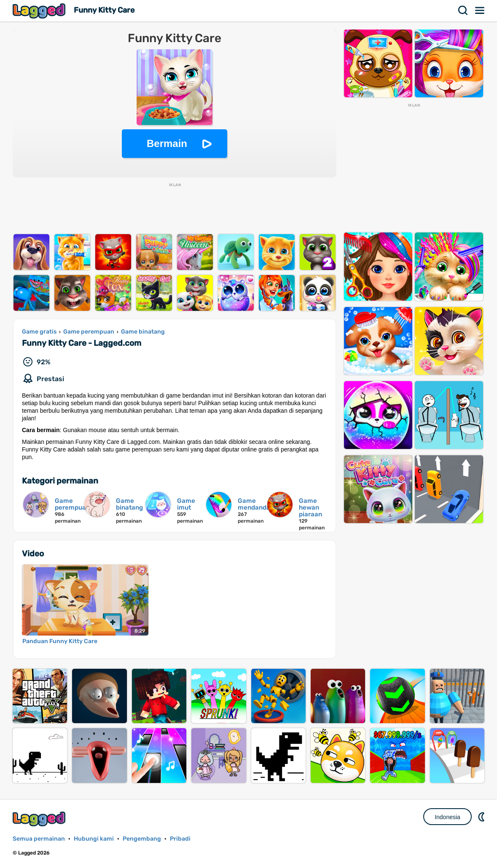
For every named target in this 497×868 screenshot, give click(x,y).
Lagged (40, 11)
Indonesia (447, 817)
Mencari (463, 11)
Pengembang (142, 839)
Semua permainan (39, 839)
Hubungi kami (94, 839)
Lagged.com (40, 819)
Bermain (167, 143)
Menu (480, 11)
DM (482, 817)
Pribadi (180, 839)
